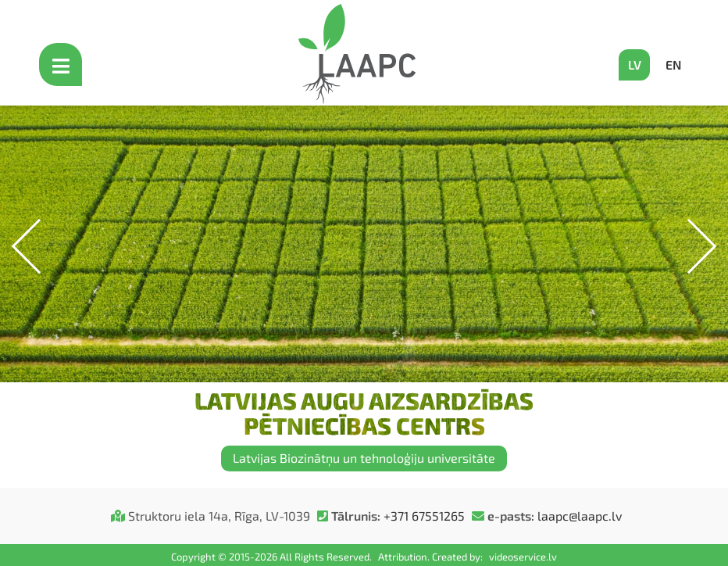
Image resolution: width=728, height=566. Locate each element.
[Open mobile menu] (62, 64)
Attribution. (405, 557)
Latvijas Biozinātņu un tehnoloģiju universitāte (364, 458)
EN (673, 64)
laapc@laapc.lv (580, 516)
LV (635, 64)
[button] (689, 247)
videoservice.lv (523, 557)
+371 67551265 (424, 516)
